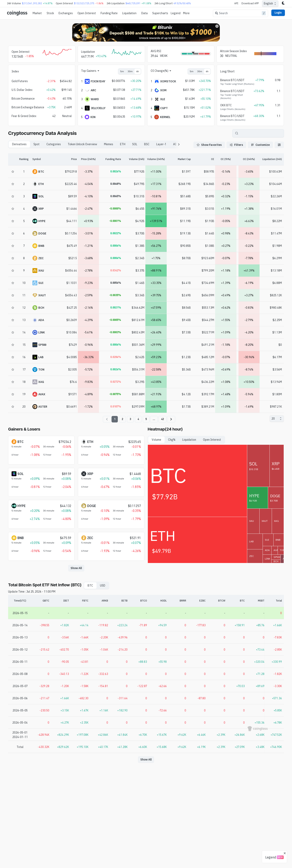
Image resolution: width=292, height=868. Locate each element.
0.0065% (116, 196)
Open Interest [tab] (212, 440)
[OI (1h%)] (226, 159)
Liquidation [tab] (189, 440)
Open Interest (87, 13)
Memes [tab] (109, 144)
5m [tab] (122, 71)
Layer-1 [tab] (161, 144)
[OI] (202, 159)
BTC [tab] (90, 585)
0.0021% (116, 307)
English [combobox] (268, 3)
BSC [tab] (147, 144)
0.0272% (116, 382)
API (236, 3)
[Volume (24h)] (133, 159)
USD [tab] (103, 585)
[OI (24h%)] (249, 159)
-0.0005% (115, 320)
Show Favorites (209, 145)
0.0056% (116, 283)
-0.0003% (115, 332)
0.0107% (116, 406)
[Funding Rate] (111, 159)
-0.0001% (115, 221)
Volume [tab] (156, 440)
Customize (260, 145)
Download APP (250, 3)
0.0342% (116, 270)
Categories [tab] (54, 144)
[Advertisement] (146, 851)
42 (162, 419)
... (154, 419)
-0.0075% (115, 394)
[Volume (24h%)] (156, 159)
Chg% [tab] (172, 440)
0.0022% (116, 233)
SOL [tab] (135, 144)
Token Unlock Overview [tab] (82, 144)
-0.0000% (115, 208)
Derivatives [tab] (19, 144)
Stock (50, 13)
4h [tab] (138, 71)
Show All (76, 568)
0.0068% (116, 184)
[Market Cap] (179, 159)
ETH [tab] (123, 144)
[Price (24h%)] (89, 159)
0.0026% (116, 171)
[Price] (65, 159)
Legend (176, 13)
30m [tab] (130, 71)
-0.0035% (115, 295)
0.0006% (116, 246)
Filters (236, 145)
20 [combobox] (273, 419)
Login (278, 13)
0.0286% (116, 357)
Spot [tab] (36, 144)
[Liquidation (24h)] (272, 159)
